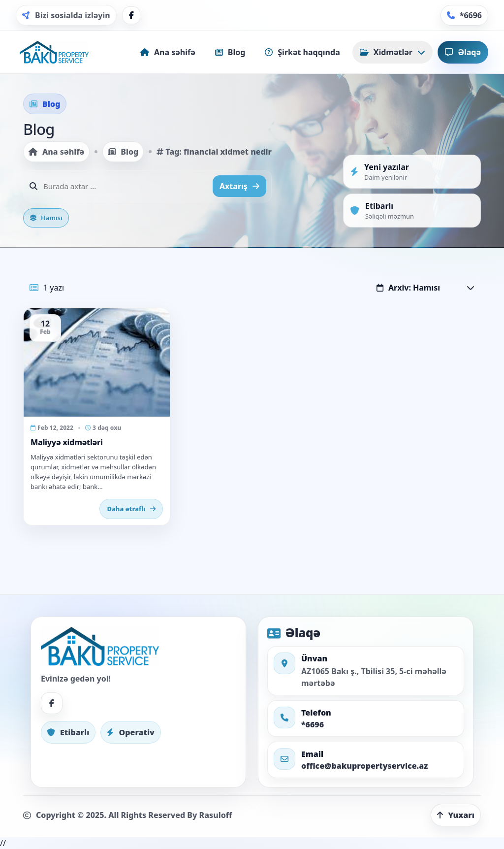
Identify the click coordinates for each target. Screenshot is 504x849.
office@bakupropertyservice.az (364, 766)
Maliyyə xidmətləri (67, 442)
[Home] (54, 52)
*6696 (313, 724)
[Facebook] (131, 15)
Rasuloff (216, 815)
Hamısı (46, 218)
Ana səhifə (56, 152)
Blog (123, 152)
